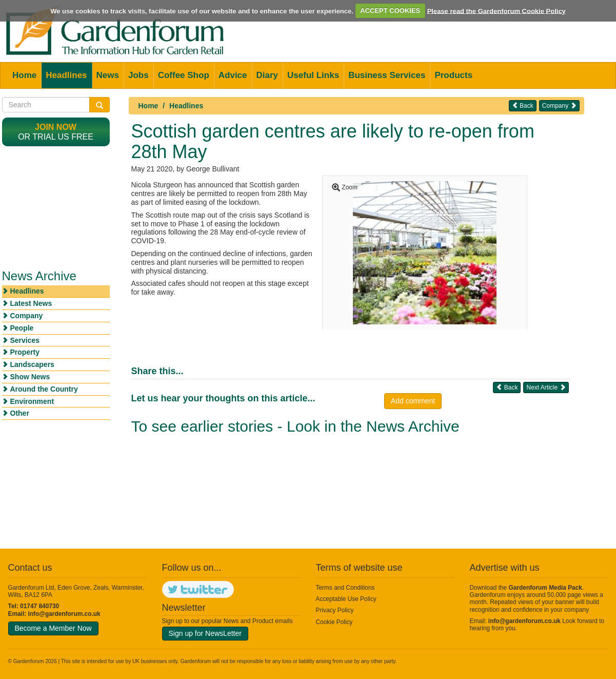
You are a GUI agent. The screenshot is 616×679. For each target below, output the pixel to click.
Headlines (66, 75)
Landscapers (32, 364)
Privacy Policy (335, 610)
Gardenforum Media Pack (545, 588)
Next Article (546, 387)
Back (523, 105)
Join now (56, 127)
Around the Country (44, 389)
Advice (233, 75)
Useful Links (313, 75)
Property (25, 352)
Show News (30, 377)
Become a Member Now (53, 628)
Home (24, 75)
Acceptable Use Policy (346, 599)
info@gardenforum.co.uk (64, 614)
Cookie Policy (334, 622)
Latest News (31, 303)
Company (559, 105)
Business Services (387, 75)
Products (453, 75)
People (22, 328)
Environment (32, 401)
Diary (267, 75)
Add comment (413, 401)
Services (25, 340)
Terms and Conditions (345, 588)
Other (20, 413)
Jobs (138, 75)
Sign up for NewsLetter (205, 633)
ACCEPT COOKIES (390, 11)
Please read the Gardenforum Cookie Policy (496, 11)
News (108, 75)
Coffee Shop (184, 75)
